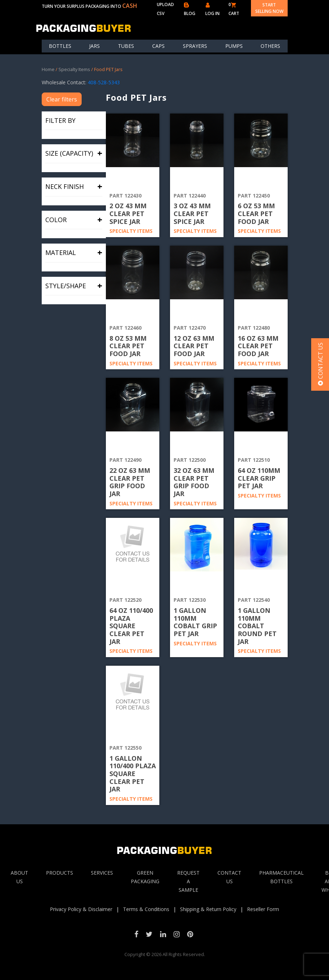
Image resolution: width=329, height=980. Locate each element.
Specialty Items (74, 69)
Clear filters (62, 99)
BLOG (190, 9)
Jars (94, 46)
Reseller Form (263, 909)
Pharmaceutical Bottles (281, 877)
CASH (130, 6)
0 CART (234, 9)
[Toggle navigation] (283, 28)
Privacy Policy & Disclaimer (81, 909)
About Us (19, 877)
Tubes (126, 46)
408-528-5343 (104, 82)
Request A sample (188, 881)
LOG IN (212, 9)
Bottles (60, 46)
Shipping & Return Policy (208, 909)
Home (48, 69)
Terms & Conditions (146, 909)
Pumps (234, 46)
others (270, 46)
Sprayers (195, 46)
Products (60, 873)
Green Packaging (145, 877)
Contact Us (229, 877)
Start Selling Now (269, 8)
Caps (158, 46)
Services (102, 873)
